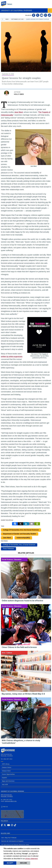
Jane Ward (19, 112)
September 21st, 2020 (17, 19)
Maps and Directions (8, 781)
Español (4, 778)
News (10, 4)
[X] (20, 524)
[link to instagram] (46, 15)
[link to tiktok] (49, 15)
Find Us (12, 812)
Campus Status (7, 767)
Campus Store (6, 771)
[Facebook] (15, 524)
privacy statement (31, 859)
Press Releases (8, 549)
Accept (10, 863)
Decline (23, 863)
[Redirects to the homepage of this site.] (3, 19)
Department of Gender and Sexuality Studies (20, 534)
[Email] (32, 524)
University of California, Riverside (16, 10)
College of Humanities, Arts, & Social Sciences (19, 545)
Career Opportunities (8, 774)
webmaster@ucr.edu (11, 801)
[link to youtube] (42, 15)
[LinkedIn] (26, 524)
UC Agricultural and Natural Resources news (15, 845)
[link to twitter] (38, 15)
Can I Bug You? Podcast (9, 838)
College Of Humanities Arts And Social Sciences (21, 530)
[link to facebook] (34, 15)
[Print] (37, 524)
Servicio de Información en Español (12, 841)
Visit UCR (5, 785)
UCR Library (6, 764)
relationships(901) (23, 538)
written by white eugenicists (12, 357)
